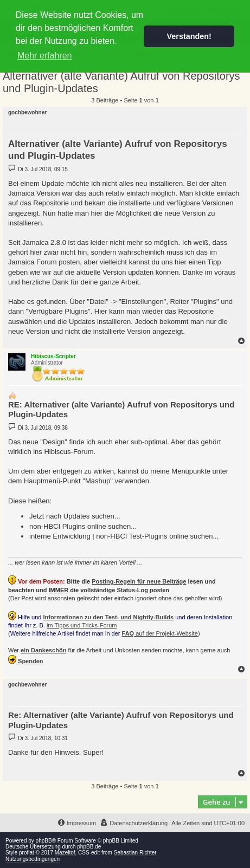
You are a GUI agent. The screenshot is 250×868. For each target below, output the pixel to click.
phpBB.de (89, 847)
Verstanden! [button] (189, 36)
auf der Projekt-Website (160, 633)
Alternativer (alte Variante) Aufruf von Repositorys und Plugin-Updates (121, 82)
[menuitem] (134, 823)
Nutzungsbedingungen (33, 859)
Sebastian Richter (135, 853)
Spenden (26, 660)
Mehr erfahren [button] (45, 56)
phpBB (44, 841)
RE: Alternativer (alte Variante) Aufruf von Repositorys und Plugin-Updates (121, 410)
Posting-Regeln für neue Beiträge (139, 581)
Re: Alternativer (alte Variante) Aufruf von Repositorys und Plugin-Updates (121, 720)
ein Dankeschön (43, 650)
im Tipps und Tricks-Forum (82, 625)
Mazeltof (65, 853)
